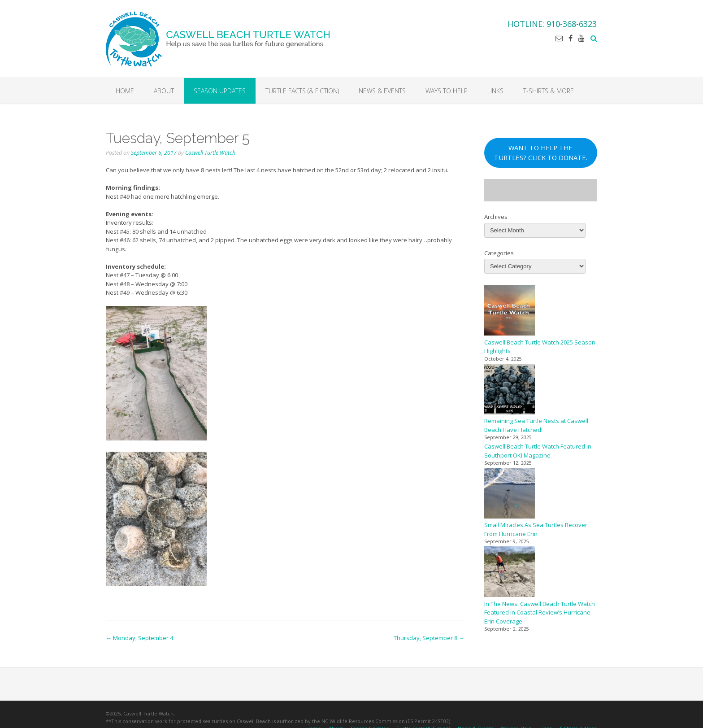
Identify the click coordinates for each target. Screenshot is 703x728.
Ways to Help (447, 91)
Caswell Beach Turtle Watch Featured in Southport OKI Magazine (538, 451)
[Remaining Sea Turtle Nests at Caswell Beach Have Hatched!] (510, 390)
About (164, 91)
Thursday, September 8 (429, 638)
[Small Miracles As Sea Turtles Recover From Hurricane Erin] (510, 495)
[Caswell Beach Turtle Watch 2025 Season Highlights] (510, 312)
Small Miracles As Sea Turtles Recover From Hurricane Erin (536, 529)
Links (495, 91)
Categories (499, 253)
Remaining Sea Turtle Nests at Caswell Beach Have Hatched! (536, 425)
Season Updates (220, 91)
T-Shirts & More (549, 91)
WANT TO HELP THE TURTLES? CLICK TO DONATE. (541, 153)
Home (125, 91)
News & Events (382, 91)
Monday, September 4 (139, 638)
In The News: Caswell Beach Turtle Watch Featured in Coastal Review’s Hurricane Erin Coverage (540, 612)
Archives (496, 217)
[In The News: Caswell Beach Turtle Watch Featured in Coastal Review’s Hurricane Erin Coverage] (510, 573)
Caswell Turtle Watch (210, 153)
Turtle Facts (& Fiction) (302, 91)
